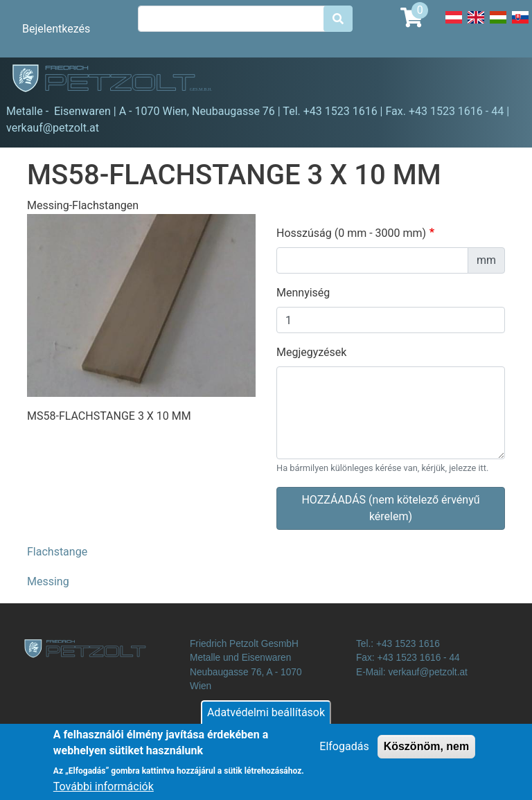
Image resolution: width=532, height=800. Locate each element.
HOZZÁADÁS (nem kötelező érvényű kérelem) (390, 508)
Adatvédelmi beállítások (266, 714)
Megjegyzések (311, 352)
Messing (48, 581)
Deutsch (454, 25)
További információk (104, 789)
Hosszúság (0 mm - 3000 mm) (351, 233)
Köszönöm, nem (427, 748)
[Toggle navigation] (502, 80)
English (476, 25)
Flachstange (57, 552)
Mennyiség (303, 293)
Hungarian (498, 25)
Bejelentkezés (56, 29)
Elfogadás (344, 748)
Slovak (520, 25)
